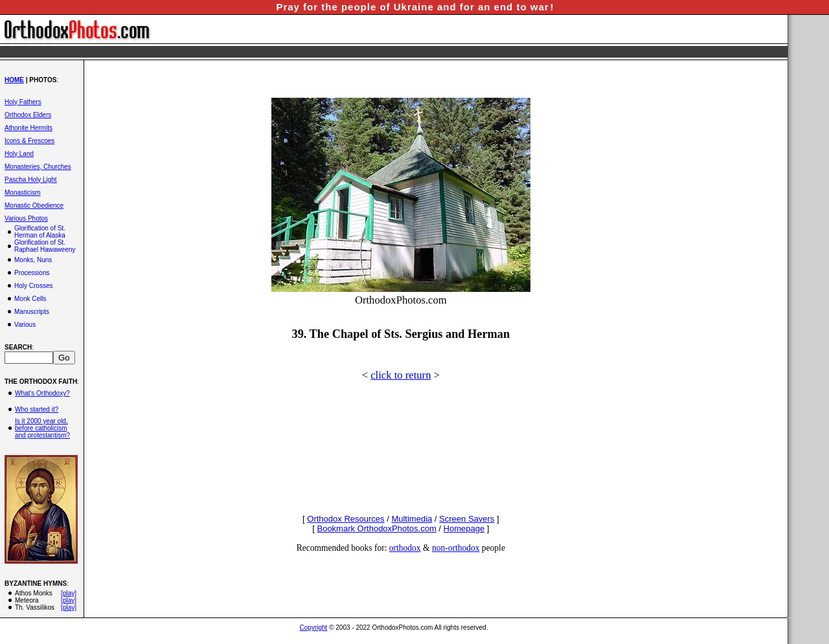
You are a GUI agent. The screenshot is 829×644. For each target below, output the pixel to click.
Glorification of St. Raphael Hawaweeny (45, 246)
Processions (32, 273)
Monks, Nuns (33, 260)
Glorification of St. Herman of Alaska (40, 232)
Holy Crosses (33, 286)
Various (25, 325)
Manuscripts (32, 312)
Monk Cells (30, 299)
